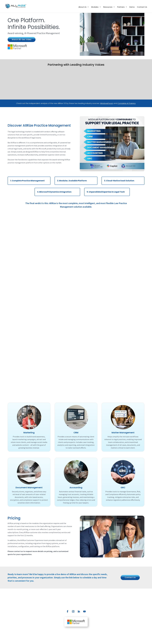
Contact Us (142, 7)
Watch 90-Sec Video (22, 39)
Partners (122, 7)
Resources (109, 7)
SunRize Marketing (129, 640)
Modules (96, 7)
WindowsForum (107, 103)
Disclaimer (52, 640)
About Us (84, 7)
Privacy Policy (41, 640)
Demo (132, 7)
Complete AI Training (127, 103)
